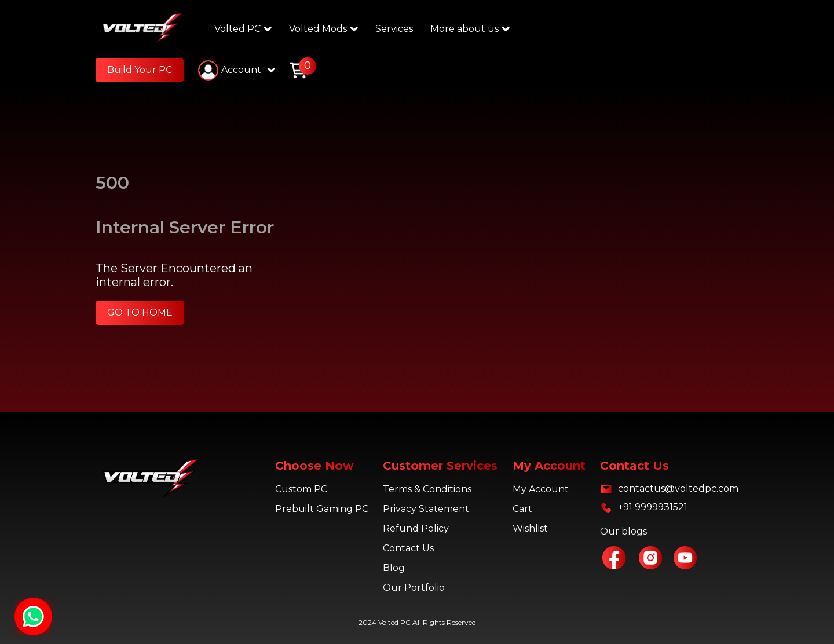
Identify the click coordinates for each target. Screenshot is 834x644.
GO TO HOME (140, 312)
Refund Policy (416, 528)
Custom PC (301, 489)
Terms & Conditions (427, 489)
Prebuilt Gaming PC (322, 509)
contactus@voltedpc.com (678, 489)
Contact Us (408, 548)
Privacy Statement (426, 509)
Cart (522, 509)
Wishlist (530, 528)
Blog (394, 568)
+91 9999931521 (653, 507)
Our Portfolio (414, 588)
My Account (541, 489)
